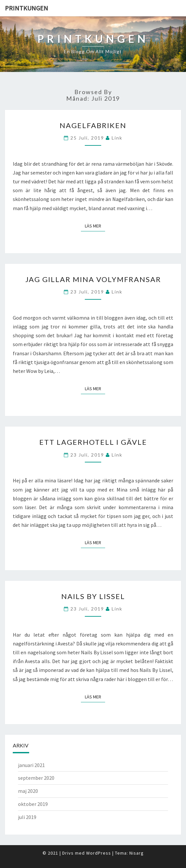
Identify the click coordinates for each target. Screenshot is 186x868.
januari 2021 (31, 765)
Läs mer (95, 226)
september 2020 (36, 778)
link (117, 138)
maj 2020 (28, 791)
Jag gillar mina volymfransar (93, 279)
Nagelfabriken (93, 125)
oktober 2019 (33, 804)
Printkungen (27, 8)
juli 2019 (27, 817)
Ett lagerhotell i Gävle (93, 442)
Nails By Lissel (93, 596)
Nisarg (137, 853)
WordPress (99, 853)
